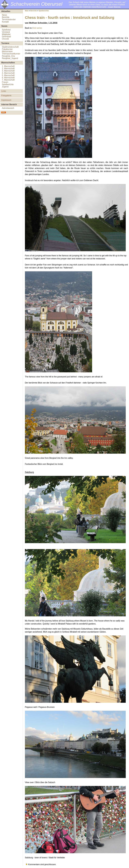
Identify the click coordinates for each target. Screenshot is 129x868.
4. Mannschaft (8, 73)
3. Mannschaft (8, 71)
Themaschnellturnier (11, 54)
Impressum (6, 100)
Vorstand (6, 32)
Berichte (6, 17)
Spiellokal (6, 30)
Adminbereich (8, 108)
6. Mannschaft (8, 78)
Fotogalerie (6, 96)
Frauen (5, 82)
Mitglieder (6, 34)
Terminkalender (9, 20)
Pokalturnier (7, 49)
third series (37, 28)
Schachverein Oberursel (36, 4)
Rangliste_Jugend (10, 58)
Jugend (5, 87)
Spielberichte (8, 84)
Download (6, 37)
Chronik (5, 39)
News (4, 15)
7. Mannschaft (8, 80)
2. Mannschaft (8, 68)
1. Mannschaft (8, 66)
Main (27, 11)
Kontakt (5, 22)
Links (4, 91)
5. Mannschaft (8, 75)
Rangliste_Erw (8, 56)
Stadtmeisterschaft (10, 47)
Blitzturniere (7, 51)
